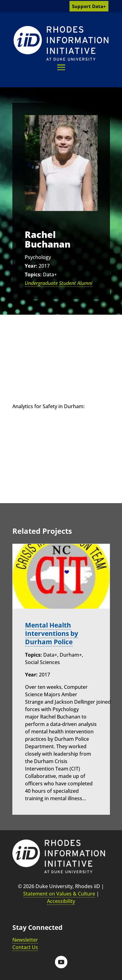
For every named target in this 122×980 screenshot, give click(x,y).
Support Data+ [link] (89, 6)
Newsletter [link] (25, 940)
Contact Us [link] (25, 947)
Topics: (33, 274)
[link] (61, 43)
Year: (31, 266)
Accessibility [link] (61, 901)
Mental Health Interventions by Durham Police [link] (52, 633)
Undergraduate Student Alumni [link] (59, 283)
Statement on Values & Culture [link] (59, 894)
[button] (61, 67)
